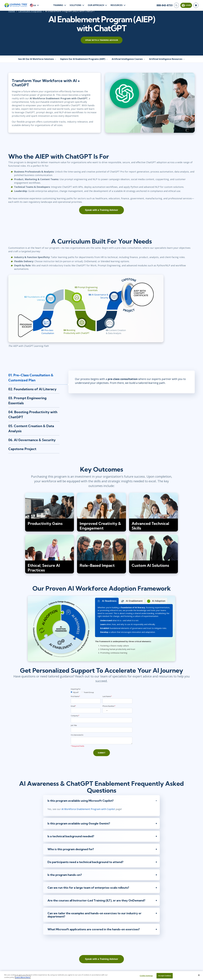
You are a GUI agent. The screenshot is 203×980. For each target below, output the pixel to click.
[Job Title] (102, 730)
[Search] (176, 5)
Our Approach (96, 5)
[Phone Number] (117, 711)
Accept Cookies (165, 976)
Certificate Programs (30, 11)
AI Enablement (132, 601)
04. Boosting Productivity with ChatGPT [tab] (33, 414)
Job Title (74, 725)
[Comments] (102, 741)
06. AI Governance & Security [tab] (32, 440)
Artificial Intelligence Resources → (167, 59)
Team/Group (89, 692)
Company (75, 716)
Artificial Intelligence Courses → (128, 59)
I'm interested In (77, 735)
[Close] (199, 975)
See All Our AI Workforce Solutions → (37, 59)
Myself (76, 692)
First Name (75, 696)
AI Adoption (156, 601)
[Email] (86, 711)
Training (58, 5)
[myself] (71, 692)
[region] (102, 976)
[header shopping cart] (196, 5)
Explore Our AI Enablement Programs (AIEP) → (84, 59)
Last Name (107, 696)
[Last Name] (117, 701)
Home (12, 11)
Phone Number (109, 706)
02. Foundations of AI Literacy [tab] (32, 389)
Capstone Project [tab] (22, 449)
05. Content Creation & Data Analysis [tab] (31, 428)
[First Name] (86, 701)
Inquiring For (76, 689)
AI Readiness (107, 601)
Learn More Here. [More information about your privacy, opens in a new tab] (23, 977)
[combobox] (105, 711)
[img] (50, 512)
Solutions (75, 5)
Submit (102, 753)
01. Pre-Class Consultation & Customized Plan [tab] (31, 378)
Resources (117, 5)
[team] (82, 692)
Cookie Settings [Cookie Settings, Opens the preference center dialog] (146, 976)
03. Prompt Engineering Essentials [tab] (27, 401)
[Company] (102, 720)
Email (73, 706)
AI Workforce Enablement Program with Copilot (88, 809)
